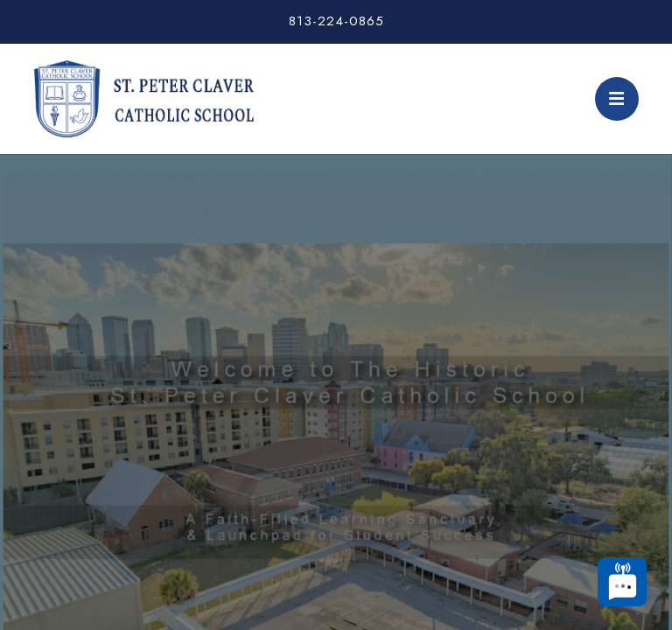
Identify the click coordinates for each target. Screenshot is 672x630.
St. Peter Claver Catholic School (143, 99)
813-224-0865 (336, 21)
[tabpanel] (336, 355)
